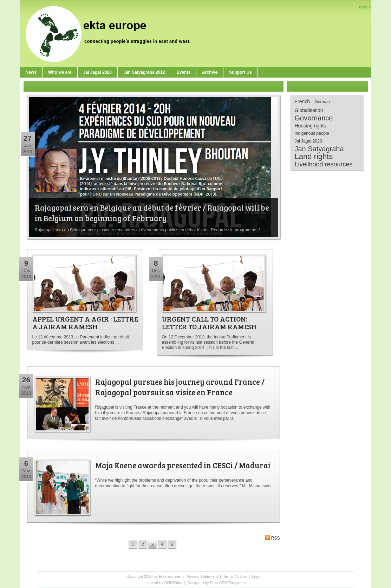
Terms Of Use (235, 576)
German (322, 102)
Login (257, 576)
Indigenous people (312, 133)
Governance (314, 118)
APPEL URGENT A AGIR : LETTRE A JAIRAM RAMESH (85, 323)
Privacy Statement (202, 576)
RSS (272, 538)
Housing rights (311, 126)
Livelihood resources (324, 164)
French (302, 101)
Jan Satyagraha (319, 149)
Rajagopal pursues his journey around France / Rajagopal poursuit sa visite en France (180, 387)
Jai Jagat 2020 (308, 141)
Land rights (314, 157)
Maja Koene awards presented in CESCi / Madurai (183, 465)
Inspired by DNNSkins (163, 583)
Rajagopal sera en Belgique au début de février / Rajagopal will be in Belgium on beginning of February (152, 213)
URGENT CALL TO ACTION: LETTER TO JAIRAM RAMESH (209, 323)
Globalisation (309, 110)
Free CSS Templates (228, 583)
